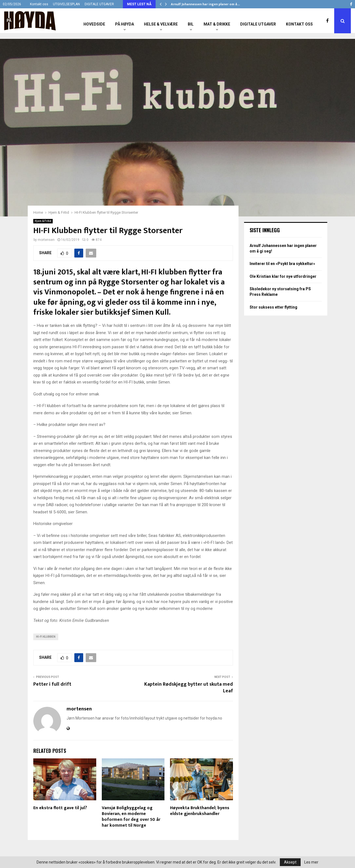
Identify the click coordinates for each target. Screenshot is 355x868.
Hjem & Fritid (43, 221)
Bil (191, 24)
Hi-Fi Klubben (46, 637)
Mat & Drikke (217, 24)
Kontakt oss (39, 4)
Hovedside (94, 24)
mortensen (46, 240)
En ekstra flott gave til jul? (60, 808)
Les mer (311, 862)
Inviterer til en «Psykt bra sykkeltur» (282, 264)
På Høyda (125, 24)
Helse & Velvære (161, 24)
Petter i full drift (52, 684)
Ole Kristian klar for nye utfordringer (283, 276)
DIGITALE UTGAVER (99, 4)
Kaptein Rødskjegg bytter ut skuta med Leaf (189, 688)
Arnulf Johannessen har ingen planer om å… (205, 4)
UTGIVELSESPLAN (66, 4)
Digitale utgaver (258, 24)
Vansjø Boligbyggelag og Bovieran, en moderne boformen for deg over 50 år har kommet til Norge (131, 817)
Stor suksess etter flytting (273, 307)
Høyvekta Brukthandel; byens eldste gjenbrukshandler (200, 811)
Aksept (290, 862)
